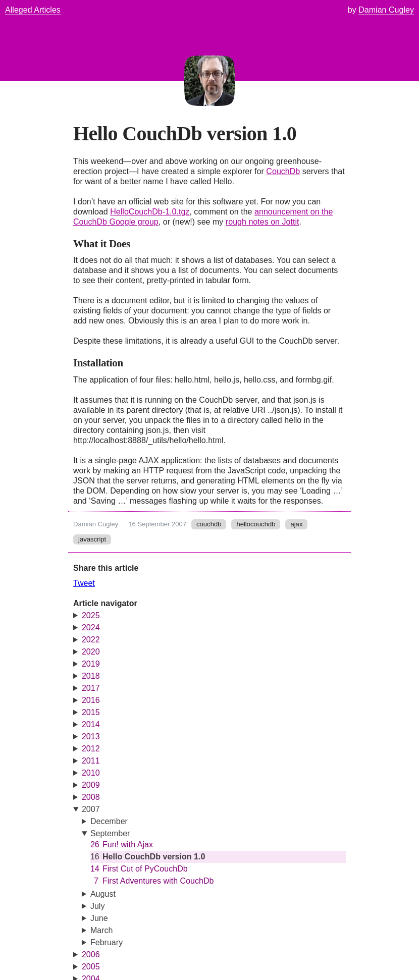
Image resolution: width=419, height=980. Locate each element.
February (107, 942)
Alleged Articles (33, 10)
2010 (91, 773)
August (103, 894)
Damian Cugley (96, 524)
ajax (296, 524)
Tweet (84, 583)
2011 (91, 761)
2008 (91, 797)
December (109, 821)
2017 (91, 688)
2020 (91, 652)
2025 (91, 615)
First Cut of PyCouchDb (139, 869)
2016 (91, 700)
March (102, 930)
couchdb (209, 524)
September (110, 833)
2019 (91, 664)
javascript (92, 539)
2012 (91, 749)
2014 (91, 724)
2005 (91, 967)
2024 (91, 628)
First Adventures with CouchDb (152, 881)
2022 (91, 640)
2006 (91, 955)
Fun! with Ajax (122, 845)
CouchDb (283, 171)
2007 (91, 809)
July (98, 906)
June (99, 918)
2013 (91, 737)
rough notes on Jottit (263, 222)
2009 (91, 785)
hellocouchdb (256, 524)
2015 (91, 712)
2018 (91, 676)
